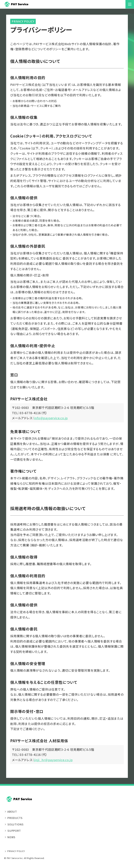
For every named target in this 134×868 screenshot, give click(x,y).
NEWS (11, 837)
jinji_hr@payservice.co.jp (53, 760)
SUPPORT (14, 831)
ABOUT (12, 812)
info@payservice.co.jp (51, 418)
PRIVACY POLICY (16, 851)
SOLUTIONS (15, 824)
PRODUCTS (15, 818)
